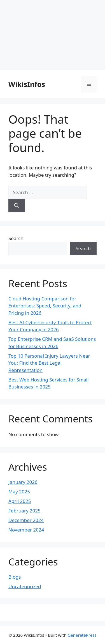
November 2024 (26, 530)
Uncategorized (25, 586)
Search (16, 238)
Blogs (15, 577)
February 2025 (25, 511)
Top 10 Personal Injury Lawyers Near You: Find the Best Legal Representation (49, 363)
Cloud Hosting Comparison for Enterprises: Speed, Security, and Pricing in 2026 (45, 306)
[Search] (17, 206)
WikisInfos (27, 84)
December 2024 (26, 520)
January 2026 (23, 482)
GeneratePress (82, 635)
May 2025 (19, 492)
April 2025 (20, 501)
